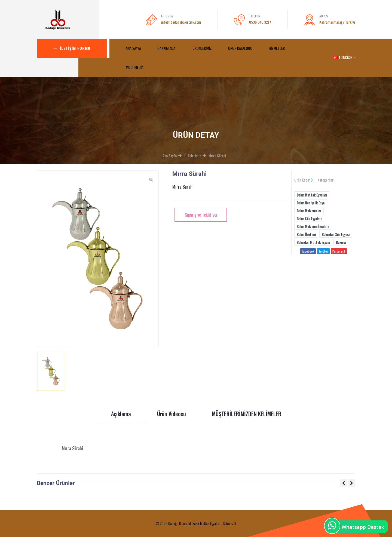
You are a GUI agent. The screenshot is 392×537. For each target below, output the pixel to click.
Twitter (323, 251)
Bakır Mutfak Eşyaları (312, 195)
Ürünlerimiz (202, 48)
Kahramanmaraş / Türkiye (337, 22)
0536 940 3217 (260, 22)
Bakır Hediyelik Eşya (311, 203)
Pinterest (339, 251)
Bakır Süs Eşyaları (309, 219)
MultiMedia (135, 67)
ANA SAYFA (133, 48)
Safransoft (230, 523)
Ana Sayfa (170, 156)
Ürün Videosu (171, 414)
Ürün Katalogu (240, 48)
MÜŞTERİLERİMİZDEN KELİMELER (247, 414)
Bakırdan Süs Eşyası (336, 234)
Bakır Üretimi (306, 234)
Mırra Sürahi (217, 156)
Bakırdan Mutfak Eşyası (313, 242)
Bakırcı (341, 242)
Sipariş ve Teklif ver (201, 215)
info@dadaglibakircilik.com (181, 22)
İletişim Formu (75, 48)
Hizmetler (277, 48)
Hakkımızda (167, 48)
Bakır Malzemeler (309, 211)
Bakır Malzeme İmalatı (313, 226)
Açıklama (121, 414)
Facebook (308, 251)
